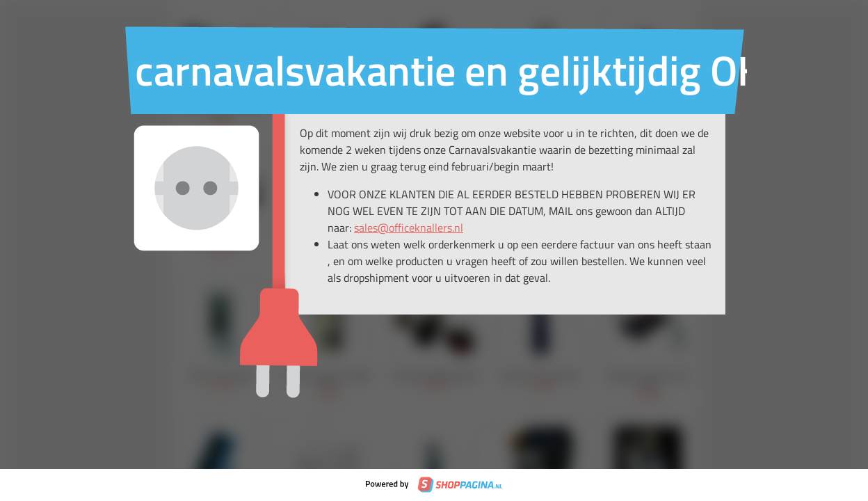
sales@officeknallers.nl (409, 228)
